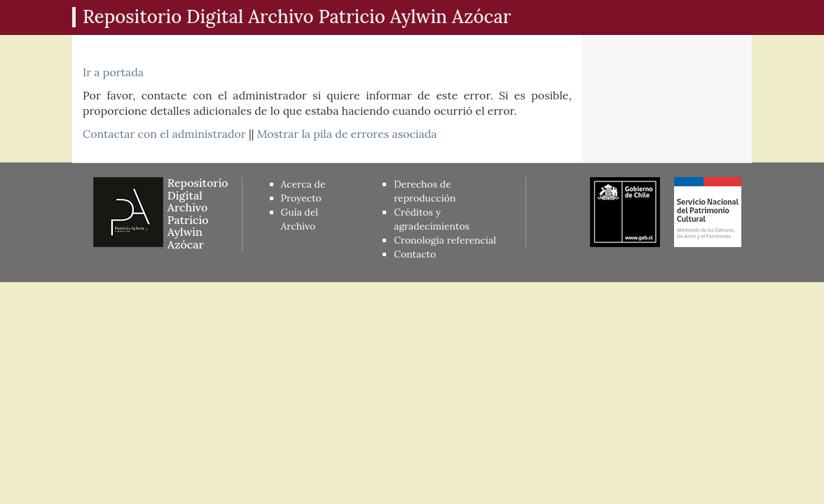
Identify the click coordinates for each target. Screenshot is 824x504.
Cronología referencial (445, 240)
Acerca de (303, 184)
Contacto (415, 254)
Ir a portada (113, 72)
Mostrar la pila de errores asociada (347, 134)
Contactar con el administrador (164, 134)
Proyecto (301, 198)
